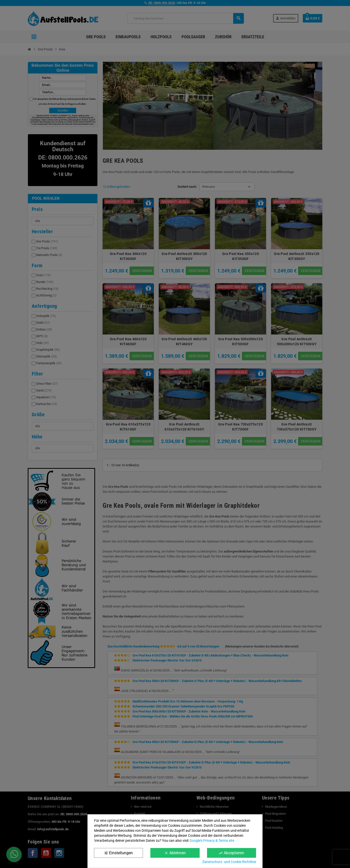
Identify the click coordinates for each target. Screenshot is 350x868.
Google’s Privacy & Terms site (212, 840)
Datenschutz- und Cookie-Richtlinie (229, 862)
